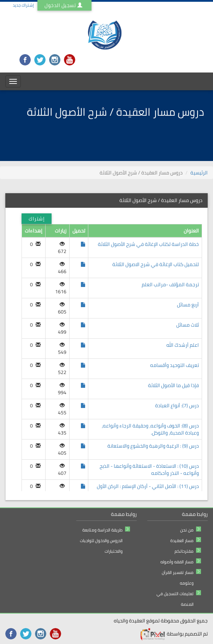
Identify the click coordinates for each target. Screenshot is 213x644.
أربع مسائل (188, 305)
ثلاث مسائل (188, 325)
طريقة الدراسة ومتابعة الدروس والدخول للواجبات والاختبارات (101, 540)
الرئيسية (199, 173)
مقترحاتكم (184, 551)
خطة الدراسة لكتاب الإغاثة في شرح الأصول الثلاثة (148, 244)
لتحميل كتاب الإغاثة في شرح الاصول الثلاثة (156, 264)
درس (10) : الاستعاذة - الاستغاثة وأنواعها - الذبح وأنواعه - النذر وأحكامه (149, 470)
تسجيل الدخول (64, 5)
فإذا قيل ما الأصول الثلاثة (173, 385)
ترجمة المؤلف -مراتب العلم (170, 284)
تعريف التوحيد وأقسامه (174, 365)
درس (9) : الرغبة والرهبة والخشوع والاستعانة (153, 446)
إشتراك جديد (23, 5)
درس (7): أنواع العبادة (177, 406)
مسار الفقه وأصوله (177, 562)
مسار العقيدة (182, 540)
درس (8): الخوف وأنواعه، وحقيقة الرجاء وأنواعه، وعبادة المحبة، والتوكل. (150, 429)
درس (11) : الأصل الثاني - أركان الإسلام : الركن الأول (148, 486)
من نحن (187, 530)
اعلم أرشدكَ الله (183, 345)
